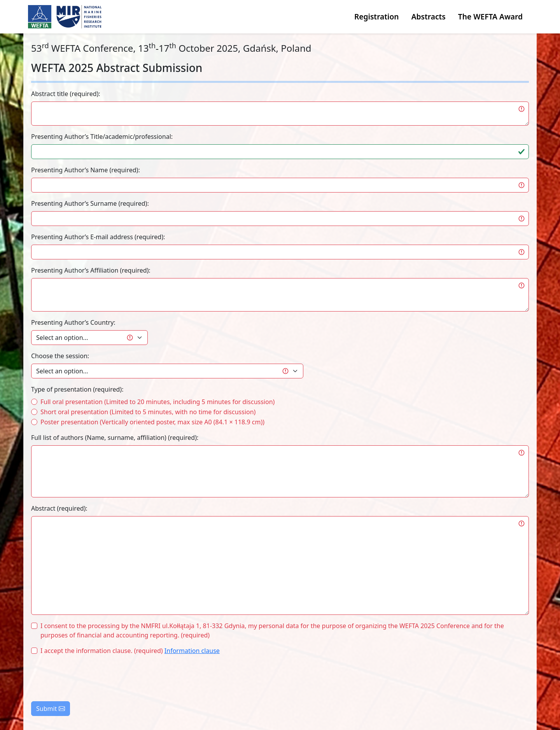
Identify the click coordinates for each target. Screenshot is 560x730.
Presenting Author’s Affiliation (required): (91, 270)
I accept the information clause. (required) (130, 651)
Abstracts (429, 17)
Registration (377, 17)
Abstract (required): (59, 508)
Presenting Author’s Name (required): (86, 170)
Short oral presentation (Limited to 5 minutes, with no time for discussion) (148, 412)
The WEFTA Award (490, 17)
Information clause (192, 651)
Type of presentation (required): (77, 389)
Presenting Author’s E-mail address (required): (98, 237)
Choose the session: (60, 356)
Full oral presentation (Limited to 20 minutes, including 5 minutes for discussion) (157, 402)
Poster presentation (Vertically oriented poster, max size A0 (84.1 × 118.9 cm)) (152, 422)
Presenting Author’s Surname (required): (90, 203)
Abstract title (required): (66, 94)
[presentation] (90, 677)
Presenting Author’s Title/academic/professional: (102, 137)
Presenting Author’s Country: (73, 322)
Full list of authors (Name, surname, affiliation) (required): (115, 438)
